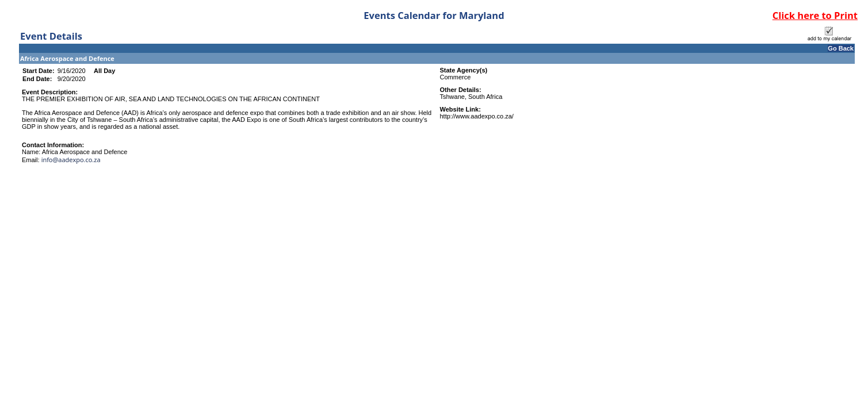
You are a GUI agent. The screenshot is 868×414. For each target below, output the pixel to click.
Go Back (841, 48)
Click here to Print (815, 15)
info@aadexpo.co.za (71, 160)
